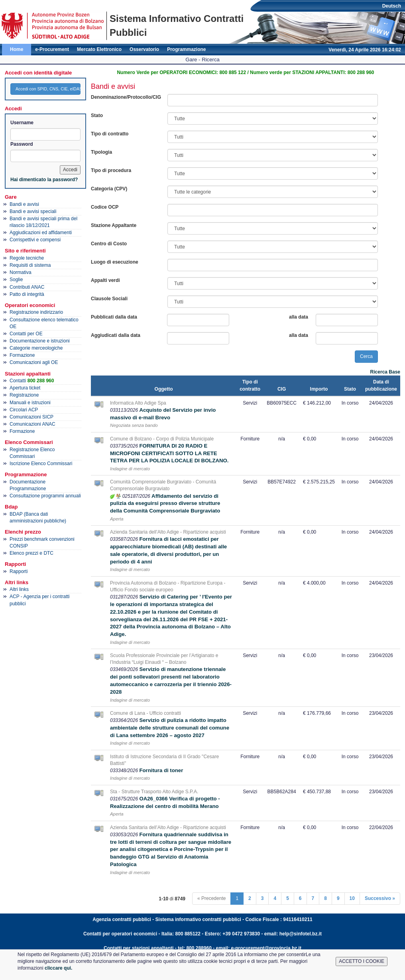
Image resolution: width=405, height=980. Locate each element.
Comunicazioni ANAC (32, 424)
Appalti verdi (105, 280)
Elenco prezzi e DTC (31, 553)
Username (22, 123)
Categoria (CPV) (109, 189)
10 (352, 898)
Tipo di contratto (110, 134)
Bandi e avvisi (24, 204)
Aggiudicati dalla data (116, 335)
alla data (299, 317)
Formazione (22, 355)
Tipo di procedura (111, 170)
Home (17, 49)
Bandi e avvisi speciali (33, 211)
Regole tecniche (27, 258)
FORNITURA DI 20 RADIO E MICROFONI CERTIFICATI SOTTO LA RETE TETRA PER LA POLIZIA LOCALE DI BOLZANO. (169, 453)
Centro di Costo (109, 244)
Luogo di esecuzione (115, 262)
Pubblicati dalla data (114, 317)
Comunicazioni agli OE (34, 362)
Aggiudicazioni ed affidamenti (41, 233)
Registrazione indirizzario (36, 312)
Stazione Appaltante (114, 225)
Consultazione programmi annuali (45, 496)
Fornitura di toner (161, 770)
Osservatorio (144, 49)
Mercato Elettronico (99, 49)
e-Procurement (52, 49)
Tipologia (101, 152)
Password (22, 144)
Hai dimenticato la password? (44, 180)
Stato (97, 115)
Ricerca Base (385, 372)
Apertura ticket (25, 388)
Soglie (16, 280)
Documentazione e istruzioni (40, 341)
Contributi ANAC (27, 287)
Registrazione (24, 395)
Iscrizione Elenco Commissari (41, 464)
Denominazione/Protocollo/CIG (126, 97)
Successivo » (380, 898)
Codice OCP (105, 207)
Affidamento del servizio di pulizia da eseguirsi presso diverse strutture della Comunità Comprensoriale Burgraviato (165, 504)
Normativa (21, 272)
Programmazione (186, 49)
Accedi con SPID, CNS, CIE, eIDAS (48, 89)
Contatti (32, 381)
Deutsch (392, 6)
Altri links (19, 589)
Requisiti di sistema (30, 265)
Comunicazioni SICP (31, 417)
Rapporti (19, 571)
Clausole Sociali (109, 299)
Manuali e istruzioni (30, 403)
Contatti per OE (26, 334)
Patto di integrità (27, 294)
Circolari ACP (24, 410)
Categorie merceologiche (36, 348)
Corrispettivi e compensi (35, 240)
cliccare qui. (58, 968)
